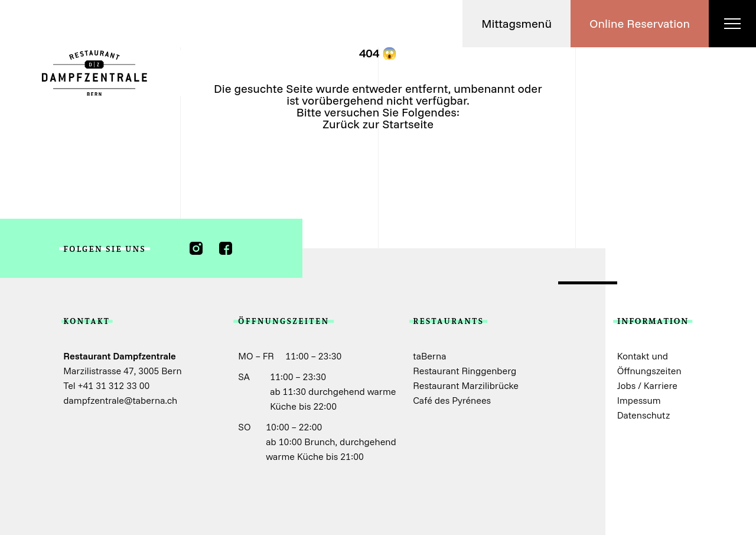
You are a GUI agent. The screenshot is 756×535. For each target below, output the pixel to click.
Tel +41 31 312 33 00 (106, 385)
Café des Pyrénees (452, 400)
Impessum (639, 400)
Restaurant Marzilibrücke (466, 385)
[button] (517, 24)
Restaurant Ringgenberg (465, 371)
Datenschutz (644, 415)
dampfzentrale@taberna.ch (120, 400)
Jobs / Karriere (647, 385)
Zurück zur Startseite (378, 124)
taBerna (429, 356)
